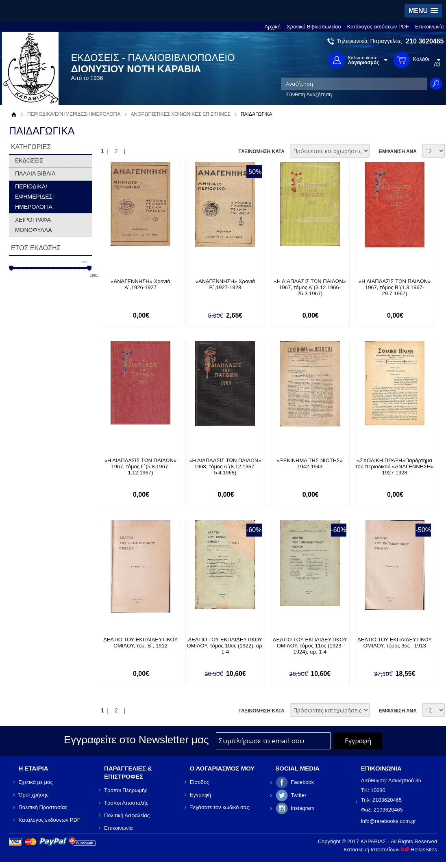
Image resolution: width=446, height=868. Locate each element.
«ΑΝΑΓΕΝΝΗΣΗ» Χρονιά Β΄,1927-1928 (225, 284)
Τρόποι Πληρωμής (126, 790)
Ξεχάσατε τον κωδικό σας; (220, 807)
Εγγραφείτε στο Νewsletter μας (136, 740)
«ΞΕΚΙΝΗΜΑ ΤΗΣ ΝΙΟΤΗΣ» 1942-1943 (310, 463)
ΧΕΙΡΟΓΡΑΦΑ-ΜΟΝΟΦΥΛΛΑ (34, 225)
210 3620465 (425, 41)
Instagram (302, 808)
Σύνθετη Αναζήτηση (309, 94)
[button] (423, 11)
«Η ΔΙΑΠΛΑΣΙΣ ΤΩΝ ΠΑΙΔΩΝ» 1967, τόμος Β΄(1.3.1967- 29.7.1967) (395, 287)
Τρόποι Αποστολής (126, 803)
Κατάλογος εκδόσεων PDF (378, 27)
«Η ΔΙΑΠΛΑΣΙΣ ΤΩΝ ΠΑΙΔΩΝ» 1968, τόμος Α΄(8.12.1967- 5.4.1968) (225, 466)
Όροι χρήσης (33, 795)
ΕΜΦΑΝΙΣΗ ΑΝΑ (398, 152)
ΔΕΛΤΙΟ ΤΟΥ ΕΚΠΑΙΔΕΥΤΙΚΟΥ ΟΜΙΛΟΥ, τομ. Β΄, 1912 (140, 643)
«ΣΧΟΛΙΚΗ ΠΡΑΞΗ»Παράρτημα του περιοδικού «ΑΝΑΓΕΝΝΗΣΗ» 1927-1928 (394, 466)
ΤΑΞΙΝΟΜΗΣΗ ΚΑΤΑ (261, 152)
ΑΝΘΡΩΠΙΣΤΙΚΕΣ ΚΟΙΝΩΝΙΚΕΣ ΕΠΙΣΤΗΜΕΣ (181, 114)
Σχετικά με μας (35, 782)
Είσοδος (200, 782)
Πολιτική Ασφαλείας (127, 815)
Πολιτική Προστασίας (43, 807)
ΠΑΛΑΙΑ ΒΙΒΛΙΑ (35, 173)
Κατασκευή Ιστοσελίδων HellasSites (390, 850)
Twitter (298, 795)
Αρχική (273, 27)
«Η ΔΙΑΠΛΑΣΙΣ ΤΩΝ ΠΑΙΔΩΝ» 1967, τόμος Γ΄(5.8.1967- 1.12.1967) (140, 466)
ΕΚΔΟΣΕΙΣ (29, 160)
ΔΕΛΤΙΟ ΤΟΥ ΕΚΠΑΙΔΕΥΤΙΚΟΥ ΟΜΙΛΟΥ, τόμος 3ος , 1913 (395, 643)
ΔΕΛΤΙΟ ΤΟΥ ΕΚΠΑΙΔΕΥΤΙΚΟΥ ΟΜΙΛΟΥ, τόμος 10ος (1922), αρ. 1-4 (225, 646)
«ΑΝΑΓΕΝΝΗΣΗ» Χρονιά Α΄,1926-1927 (140, 284)
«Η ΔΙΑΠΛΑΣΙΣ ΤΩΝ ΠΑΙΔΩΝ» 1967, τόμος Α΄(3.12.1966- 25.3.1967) (310, 287)
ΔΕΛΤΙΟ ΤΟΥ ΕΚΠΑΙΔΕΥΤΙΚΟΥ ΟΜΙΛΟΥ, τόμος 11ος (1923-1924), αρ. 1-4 (310, 646)
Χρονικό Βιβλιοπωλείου (314, 27)
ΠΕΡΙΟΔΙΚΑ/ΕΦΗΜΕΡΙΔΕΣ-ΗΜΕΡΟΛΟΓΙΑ (74, 114)
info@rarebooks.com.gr (388, 821)
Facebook (302, 782)
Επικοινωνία (430, 27)
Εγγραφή (200, 795)
